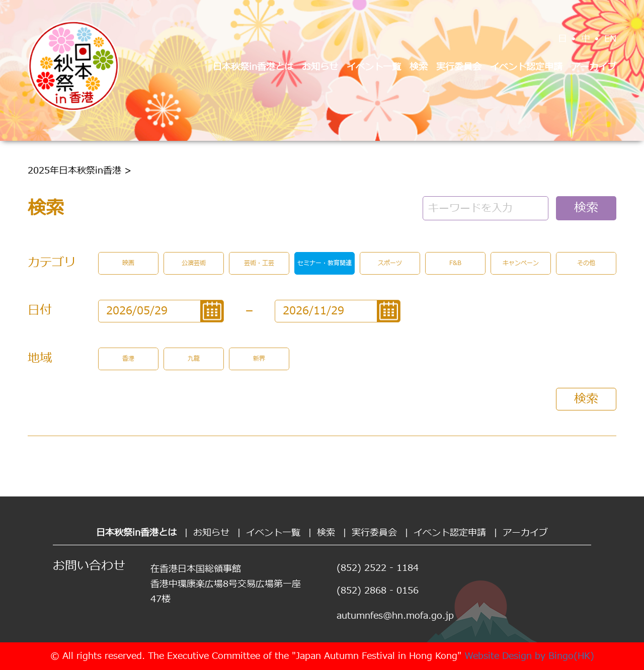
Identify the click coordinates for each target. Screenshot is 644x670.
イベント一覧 (374, 67)
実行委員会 (459, 67)
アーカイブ (594, 67)
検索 (419, 67)
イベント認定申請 (526, 67)
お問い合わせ (89, 566)
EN (610, 39)
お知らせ (320, 67)
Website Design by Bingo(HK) (529, 656)
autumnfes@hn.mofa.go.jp (395, 616)
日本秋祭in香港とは (253, 67)
